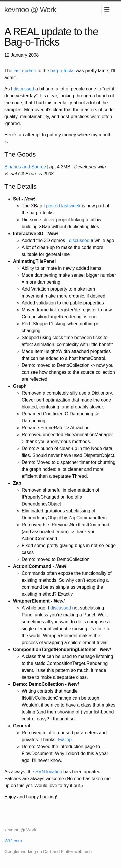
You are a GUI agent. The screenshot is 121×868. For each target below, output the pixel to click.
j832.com (13, 841)
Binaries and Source (25, 167)
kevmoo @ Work (30, 10)
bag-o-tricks (62, 71)
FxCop (65, 740)
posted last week (63, 206)
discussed (24, 89)
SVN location (49, 772)
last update (25, 71)
